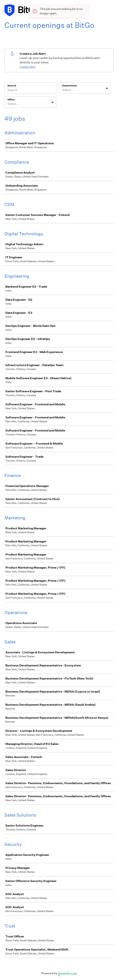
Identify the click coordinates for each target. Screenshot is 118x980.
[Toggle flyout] (107, 88)
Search (12, 86)
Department (69, 86)
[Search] (30, 90)
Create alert (28, 67)
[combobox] (62, 90)
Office (11, 100)
